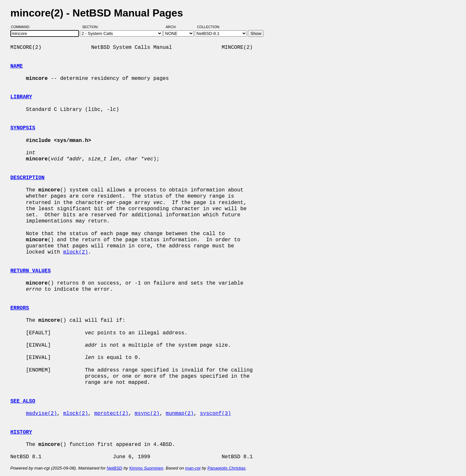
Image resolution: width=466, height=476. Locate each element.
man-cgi (193, 468)
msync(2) (147, 414)
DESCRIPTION (28, 178)
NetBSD (115, 468)
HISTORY (21, 432)
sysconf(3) (216, 414)
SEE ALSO (23, 401)
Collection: (209, 27)
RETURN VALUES (31, 271)
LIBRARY (21, 97)
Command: (22, 27)
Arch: (174, 27)
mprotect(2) (111, 414)
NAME (17, 66)
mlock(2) (76, 252)
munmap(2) (180, 414)
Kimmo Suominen (146, 468)
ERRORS (20, 308)
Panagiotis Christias (227, 468)
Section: (92, 27)
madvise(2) (41, 414)
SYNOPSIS (23, 128)
